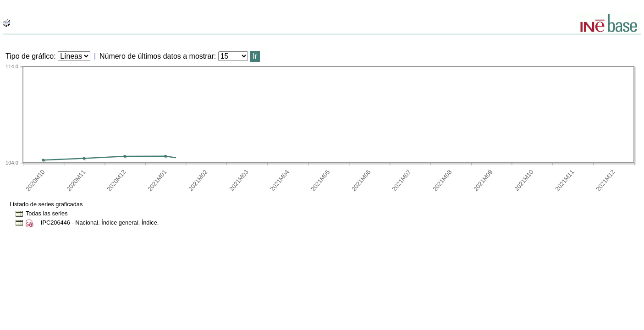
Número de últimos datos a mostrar (157, 56)
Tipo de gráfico (30, 56)
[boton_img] (6, 23)
